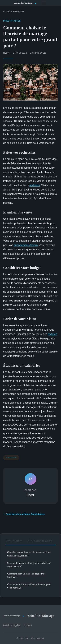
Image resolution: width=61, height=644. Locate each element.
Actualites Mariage (29, 616)
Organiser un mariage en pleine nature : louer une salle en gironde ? (29, 554)
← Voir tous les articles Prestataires (24, 514)
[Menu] (44, 3)
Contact (28, 625)
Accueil (7, 11)
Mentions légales (12, 625)
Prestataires (18, 11)
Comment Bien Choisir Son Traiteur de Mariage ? (26, 575)
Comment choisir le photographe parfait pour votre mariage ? (29, 565)
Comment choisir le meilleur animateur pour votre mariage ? (29, 586)
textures (52, 334)
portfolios (35, 185)
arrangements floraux (26, 245)
